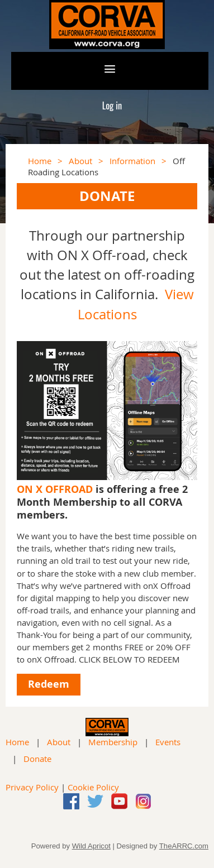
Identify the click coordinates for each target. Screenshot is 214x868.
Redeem (49, 684)
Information (132, 161)
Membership (113, 742)
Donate (37, 759)
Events (168, 742)
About (80, 161)
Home (40, 161)
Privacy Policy (32, 787)
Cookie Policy (93, 787)
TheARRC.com (184, 846)
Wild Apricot (91, 846)
